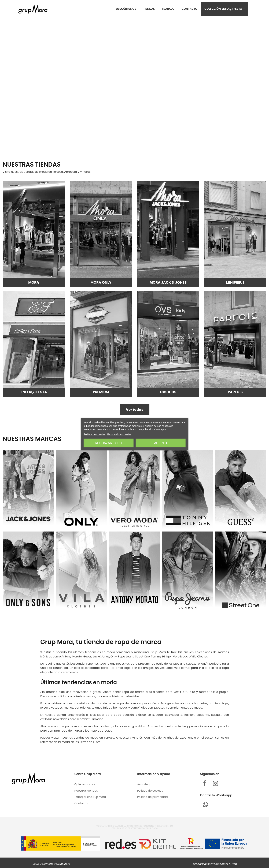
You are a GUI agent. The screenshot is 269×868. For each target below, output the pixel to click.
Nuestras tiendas (86, 791)
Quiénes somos (85, 784)
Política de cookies (150, 791)
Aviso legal (145, 784)
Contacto (81, 803)
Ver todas (135, 410)
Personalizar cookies (119, 434)
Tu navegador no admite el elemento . (134, 84)
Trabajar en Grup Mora (90, 797)
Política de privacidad (152, 797)
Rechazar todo (108, 443)
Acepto (161, 443)
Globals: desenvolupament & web (215, 864)
